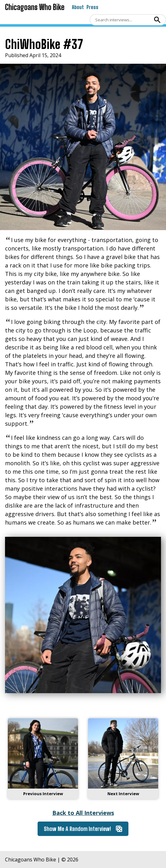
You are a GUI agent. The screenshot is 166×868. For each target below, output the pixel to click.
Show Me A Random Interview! (83, 829)
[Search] (121, 20)
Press (92, 7)
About (78, 7)
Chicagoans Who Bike (35, 7)
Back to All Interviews (83, 813)
